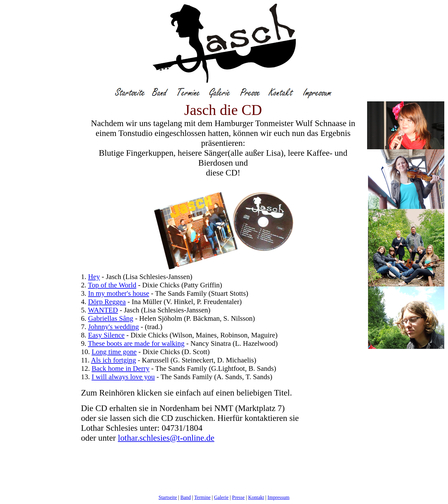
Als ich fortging (114, 360)
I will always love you (123, 377)
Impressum (278, 497)
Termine (202, 497)
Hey (94, 277)
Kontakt (256, 497)
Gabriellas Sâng (111, 318)
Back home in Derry (121, 368)
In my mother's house (119, 293)
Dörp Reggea (107, 302)
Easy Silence (106, 335)
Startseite (168, 497)
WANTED (103, 310)
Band (186, 497)
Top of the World (112, 285)
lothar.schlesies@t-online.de (166, 438)
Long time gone (114, 352)
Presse (239, 497)
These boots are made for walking (136, 343)
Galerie (221, 497)
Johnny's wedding (113, 327)
